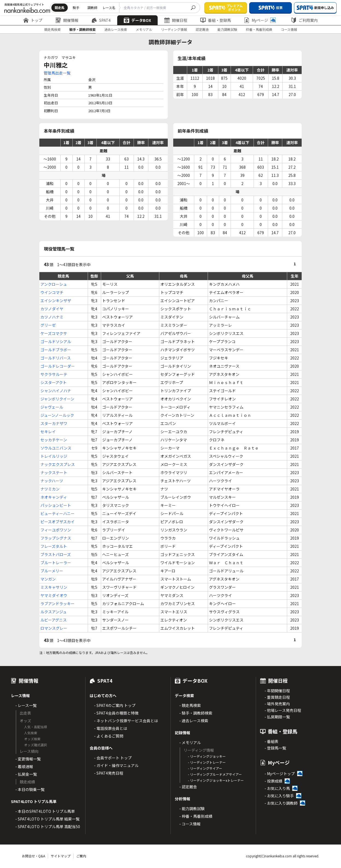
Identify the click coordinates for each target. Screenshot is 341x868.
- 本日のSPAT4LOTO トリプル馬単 (45, 811)
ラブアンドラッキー (58, 604)
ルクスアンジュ (54, 612)
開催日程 (176, 20)
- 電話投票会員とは (111, 728)
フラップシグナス (56, 538)
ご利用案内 (304, 20)
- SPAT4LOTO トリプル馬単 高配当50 (48, 827)
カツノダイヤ (52, 309)
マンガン (48, 579)
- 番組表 (271, 741)
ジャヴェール (52, 407)
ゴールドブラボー (56, 350)
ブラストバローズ (56, 554)
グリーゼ (48, 325)
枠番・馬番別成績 (259, 29)
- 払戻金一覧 (26, 774)
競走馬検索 (52, 29)
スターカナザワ (54, 423)
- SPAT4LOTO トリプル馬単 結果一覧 (47, 819)
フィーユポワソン (56, 530)
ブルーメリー (52, 571)
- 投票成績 (273, 781)
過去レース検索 (116, 29)
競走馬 (60, 8)
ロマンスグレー (54, 628)
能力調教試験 (227, 29)
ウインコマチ (52, 292)
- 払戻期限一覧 (277, 717)
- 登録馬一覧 (275, 748)
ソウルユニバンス (56, 448)
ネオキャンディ (54, 497)
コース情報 (289, 29)
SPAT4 (101, 20)
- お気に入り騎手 (279, 796)
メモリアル (144, 29)
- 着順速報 (24, 766)
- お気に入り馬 (277, 788)
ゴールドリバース (56, 358)
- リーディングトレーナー (207, 762)
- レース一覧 (26, 705)
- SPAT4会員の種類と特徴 (116, 713)
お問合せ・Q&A (33, 856)
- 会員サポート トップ (113, 758)
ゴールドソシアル (56, 341)
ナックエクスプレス (58, 464)
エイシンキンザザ (56, 301)
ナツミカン (50, 489)
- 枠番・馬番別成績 (196, 816)
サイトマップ (61, 856)
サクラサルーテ (54, 374)
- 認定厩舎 (188, 787)
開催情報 (67, 20)
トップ (33, 20)
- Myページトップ (280, 774)
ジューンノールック (57, 415)
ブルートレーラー (56, 563)
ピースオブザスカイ (58, 522)
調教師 (92, 8)
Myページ (260, 20)
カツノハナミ (52, 317)
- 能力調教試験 (192, 808)
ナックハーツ (52, 481)
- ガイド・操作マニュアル (116, 765)
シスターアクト (54, 382)
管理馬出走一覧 (57, 73)
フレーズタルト (54, 546)
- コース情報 (190, 824)
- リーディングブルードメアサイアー (215, 774)
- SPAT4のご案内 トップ (115, 705)
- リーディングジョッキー (207, 756)
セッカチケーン (54, 440)
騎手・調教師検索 (83, 29)
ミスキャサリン (54, 587)
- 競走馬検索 (190, 705)
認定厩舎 (202, 29)
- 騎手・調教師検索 (196, 713)
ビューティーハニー (58, 513)
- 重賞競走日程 (277, 697)
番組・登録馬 (216, 20)
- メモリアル (190, 742)
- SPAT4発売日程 (109, 773)
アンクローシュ (54, 284)
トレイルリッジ (54, 456)
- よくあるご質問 (109, 736)
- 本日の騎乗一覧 (30, 789)
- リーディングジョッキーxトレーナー (216, 780)
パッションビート (56, 505)
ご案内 (81, 856)
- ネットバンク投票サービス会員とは (126, 721)
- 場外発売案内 (277, 704)
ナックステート (54, 472)
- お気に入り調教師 (281, 803)
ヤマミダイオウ (54, 595)
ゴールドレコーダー (58, 366)
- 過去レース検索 (194, 721)
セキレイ (48, 432)
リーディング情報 (174, 29)
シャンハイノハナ (56, 391)
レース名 (109, 8)
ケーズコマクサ (54, 333)
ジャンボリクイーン (57, 399)
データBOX (137, 20)
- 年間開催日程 (277, 691)
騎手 (76, 8)
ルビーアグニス (54, 620)
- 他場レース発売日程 (283, 710)
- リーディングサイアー (205, 768)
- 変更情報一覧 (28, 759)
